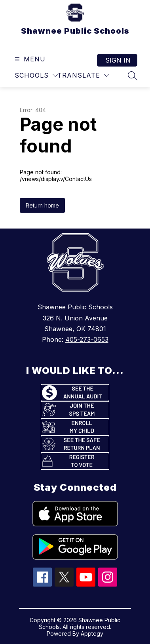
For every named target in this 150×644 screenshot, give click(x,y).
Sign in (118, 60)
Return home (42, 205)
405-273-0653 (87, 339)
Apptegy (92, 634)
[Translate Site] (83, 75)
